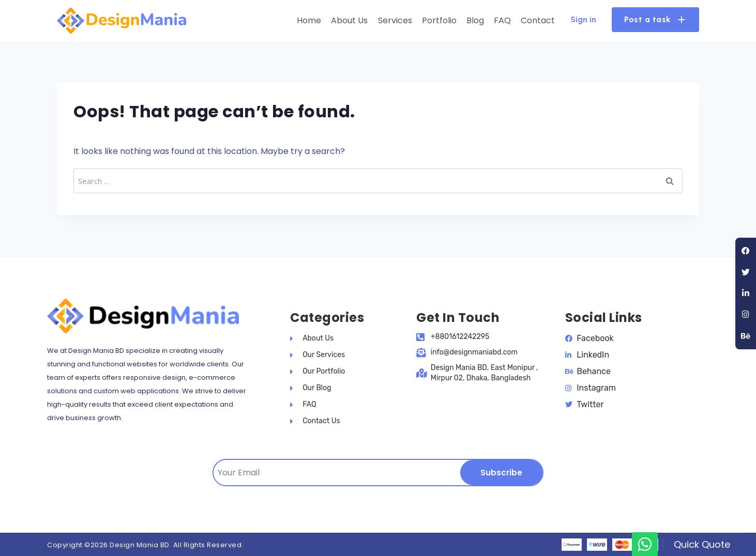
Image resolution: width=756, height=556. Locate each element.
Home (309, 20)
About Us (349, 20)
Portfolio (439, 20)
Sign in (583, 19)
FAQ (502, 20)
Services (395, 20)
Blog (475, 20)
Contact (538, 20)
